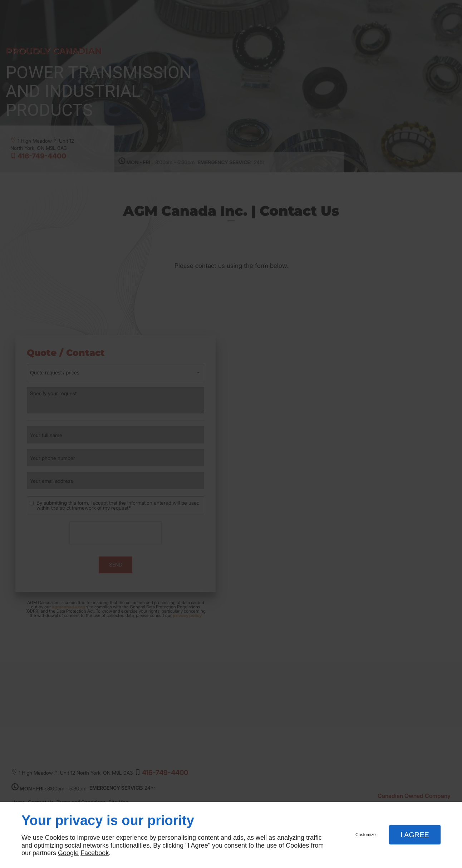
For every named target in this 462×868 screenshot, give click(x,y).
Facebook (95, 853)
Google (68, 853)
